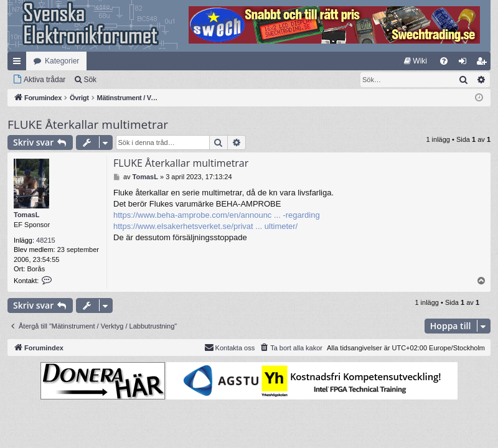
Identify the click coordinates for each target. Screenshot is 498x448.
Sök (90, 80)
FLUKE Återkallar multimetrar (88, 124)
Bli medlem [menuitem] (484, 63)
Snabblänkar (19, 63)
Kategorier (62, 61)
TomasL (26, 215)
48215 (46, 240)
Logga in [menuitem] (465, 63)
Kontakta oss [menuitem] (230, 347)
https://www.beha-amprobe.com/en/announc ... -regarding (217, 215)
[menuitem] (416, 61)
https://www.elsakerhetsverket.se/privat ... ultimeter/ (205, 226)
